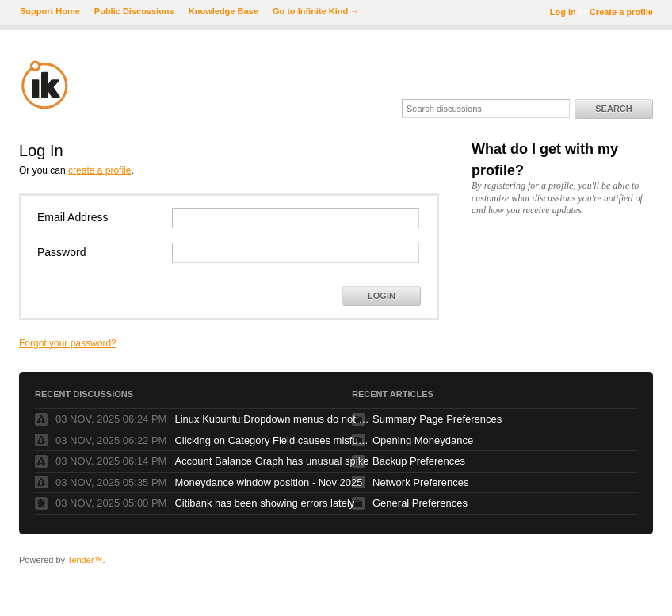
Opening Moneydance (423, 440)
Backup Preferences (419, 461)
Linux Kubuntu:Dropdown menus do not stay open (273, 419)
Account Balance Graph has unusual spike (271, 461)
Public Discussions (134, 11)
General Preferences (420, 503)
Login (382, 296)
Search (613, 109)
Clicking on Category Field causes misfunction (273, 440)
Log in (563, 12)
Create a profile (621, 12)
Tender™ (85, 560)
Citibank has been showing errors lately (264, 503)
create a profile (99, 170)
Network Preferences (420, 482)
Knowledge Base (223, 11)
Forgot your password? (68, 343)
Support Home (50, 11)
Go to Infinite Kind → (316, 11)
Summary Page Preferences (437, 419)
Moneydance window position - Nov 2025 (268, 482)
